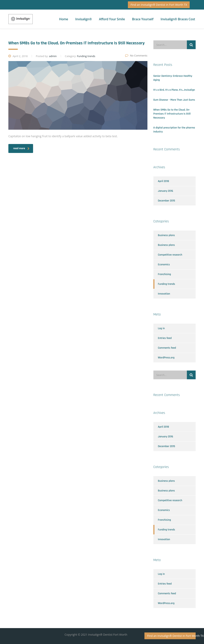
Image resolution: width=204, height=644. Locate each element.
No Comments (136, 55)
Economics (164, 265)
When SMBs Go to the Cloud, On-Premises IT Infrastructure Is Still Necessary (172, 114)
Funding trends (167, 284)
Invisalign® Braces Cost (178, 19)
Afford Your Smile (112, 19)
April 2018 (164, 181)
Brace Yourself (143, 19)
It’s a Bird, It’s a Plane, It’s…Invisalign (174, 90)
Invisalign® (84, 19)
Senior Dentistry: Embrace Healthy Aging (173, 78)
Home (64, 19)
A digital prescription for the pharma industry (174, 130)
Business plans (166, 235)
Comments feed (167, 348)
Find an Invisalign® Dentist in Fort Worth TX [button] (159, 5)
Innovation (164, 294)
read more (21, 148)
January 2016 (166, 191)
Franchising (164, 274)
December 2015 (167, 201)
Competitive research (170, 255)
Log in (161, 328)
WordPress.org (166, 358)
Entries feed (165, 338)
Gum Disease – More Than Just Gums (174, 100)
